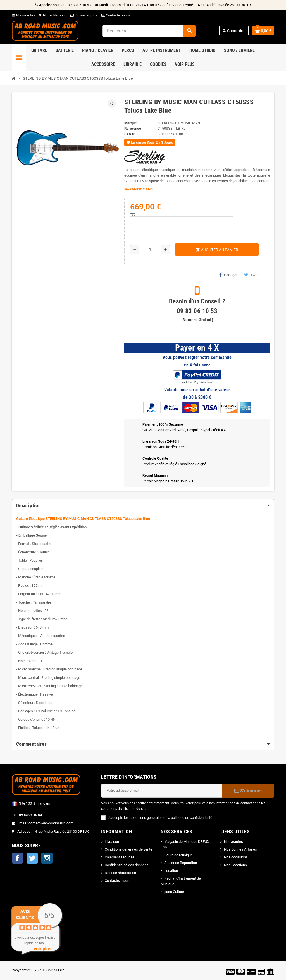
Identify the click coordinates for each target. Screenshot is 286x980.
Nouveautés (23, 15)
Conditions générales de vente (128, 849)
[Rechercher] (149, 31)
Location (171, 871)
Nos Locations (235, 865)
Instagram (47, 858)
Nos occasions (236, 857)
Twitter (32, 858)
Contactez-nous (116, 15)
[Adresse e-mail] (162, 791)
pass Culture (174, 892)
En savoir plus (86, 15)
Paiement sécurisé (120, 857)
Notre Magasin (52, 15)
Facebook (17, 858)
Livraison (112, 842)
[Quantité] (150, 250)
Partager (228, 275)
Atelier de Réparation (181, 863)
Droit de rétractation (120, 873)
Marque (130, 123)
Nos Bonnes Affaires (240, 849)
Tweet (252, 275)
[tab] (143, 506)
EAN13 (130, 134)
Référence (133, 128)
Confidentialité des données (127, 865)
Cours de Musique (178, 855)
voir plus (43, 949)
